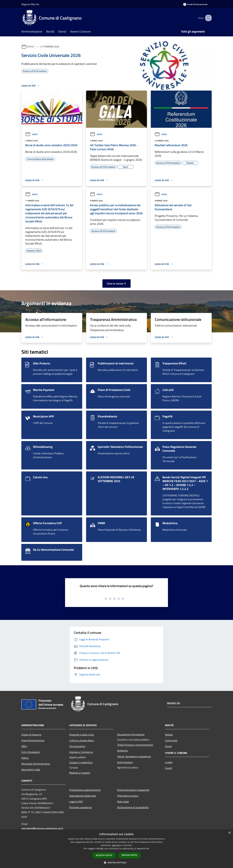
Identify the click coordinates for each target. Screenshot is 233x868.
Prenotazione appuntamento (85, 790)
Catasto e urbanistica (81, 762)
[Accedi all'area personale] (195, 4)
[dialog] (116, 849)
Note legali (123, 802)
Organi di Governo (31, 735)
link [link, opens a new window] (148, 849)
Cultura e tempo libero (82, 740)
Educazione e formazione (131, 734)
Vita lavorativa (77, 746)
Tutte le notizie (116, 284)
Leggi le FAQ (76, 802)
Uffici (24, 746)
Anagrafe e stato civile (82, 735)
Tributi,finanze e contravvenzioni (135, 745)
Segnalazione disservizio (83, 796)
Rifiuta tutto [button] (130, 855)
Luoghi (169, 762)
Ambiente (122, 751)
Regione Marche (30, 4)
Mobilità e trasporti (80, 773)
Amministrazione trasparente (133, 790)
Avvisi (31, 46)
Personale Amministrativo (36, 764)
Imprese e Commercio (81, 752)
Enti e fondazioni (31, 752)
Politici (25, 758)
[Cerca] (208, 18)
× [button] (229, 833)
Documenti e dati (31, 770)
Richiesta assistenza (80, 807)
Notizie (169, 735)
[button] (116, 863)
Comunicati (171, 740)
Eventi (169, 768)
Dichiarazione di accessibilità (133, 807)
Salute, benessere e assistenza (134, 756)
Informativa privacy (128, 796)
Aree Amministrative (33, 740)
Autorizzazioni (125, 762)
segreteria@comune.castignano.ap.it (42, 828)
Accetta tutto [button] (104, 855)
